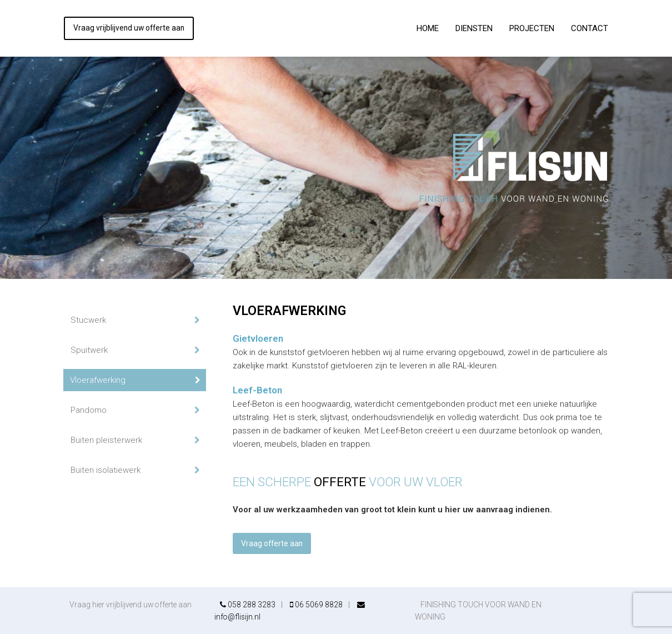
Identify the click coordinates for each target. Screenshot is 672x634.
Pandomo (89, 410)
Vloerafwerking (98, 380)
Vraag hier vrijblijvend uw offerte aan (131, 605)
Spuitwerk (89, 350)
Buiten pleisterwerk (106, 440)
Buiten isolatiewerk (106, 470)
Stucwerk (88, 320)
